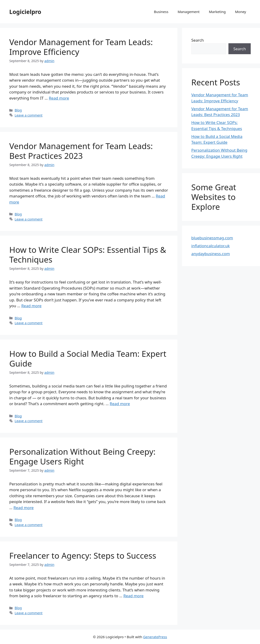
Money (240, 12)
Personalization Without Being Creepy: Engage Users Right (82, 456)
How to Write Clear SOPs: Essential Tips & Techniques (88, 255)
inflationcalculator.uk (211, 246)
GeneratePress (155, 637)
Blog (18, 110)
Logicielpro (25, 12)
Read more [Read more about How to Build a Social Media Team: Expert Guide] (120, 404)
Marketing (217, 12)
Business (161, 12)
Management (189, 12)
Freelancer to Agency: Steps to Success (83, 556)
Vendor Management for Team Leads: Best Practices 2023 (81, 151)
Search (198, 40)
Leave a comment (29, 115)
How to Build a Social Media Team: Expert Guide (88, 359)
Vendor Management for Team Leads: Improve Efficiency (81, 47)
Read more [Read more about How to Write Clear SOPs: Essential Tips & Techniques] (31, 306)
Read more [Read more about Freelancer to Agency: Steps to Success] (133, 596)
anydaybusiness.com (211, 254)
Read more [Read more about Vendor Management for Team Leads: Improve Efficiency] (59, 98)
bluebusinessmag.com (212, 238)
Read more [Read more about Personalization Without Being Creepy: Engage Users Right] (24, 508)
